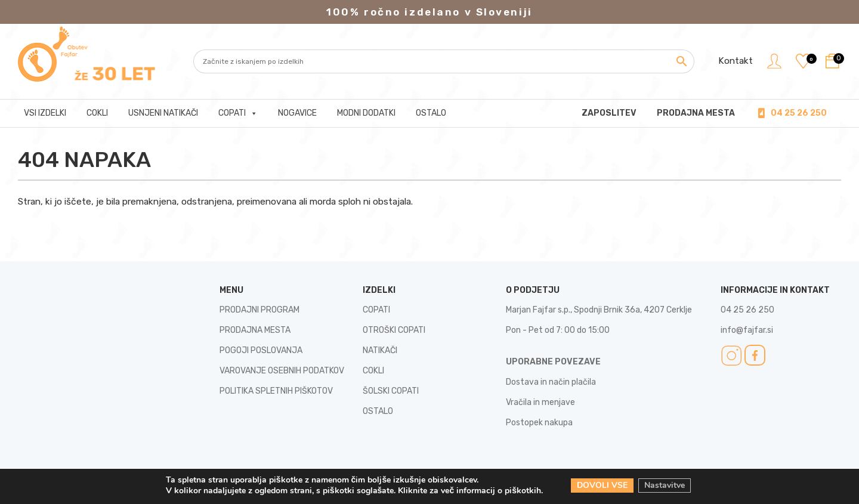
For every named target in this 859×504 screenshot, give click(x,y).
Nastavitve (665, 485)
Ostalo (431, 113)
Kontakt (734, 61)
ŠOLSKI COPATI (391, 391)
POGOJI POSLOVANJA (261, 350)
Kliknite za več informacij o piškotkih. (470, 491)
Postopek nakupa (539, 423)
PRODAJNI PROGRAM (259, 310)
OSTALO (378, 411)
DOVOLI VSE (602, 485)
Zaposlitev (609, 113)
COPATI (376, 310)
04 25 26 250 (799, 113)
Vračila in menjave (540, 402)
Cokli (97, 113)
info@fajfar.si (747, 330)
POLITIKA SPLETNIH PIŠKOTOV (276, 391)
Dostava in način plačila (551, 382)
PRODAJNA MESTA (696, 113)
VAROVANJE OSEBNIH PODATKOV (282, 371)
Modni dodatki (366, 113)
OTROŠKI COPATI (394, 330)
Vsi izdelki (45, 113)
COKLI (373, 371)
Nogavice (297, 113)
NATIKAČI (380, 350)
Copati (238, 113)
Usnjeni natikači (163, 113)
